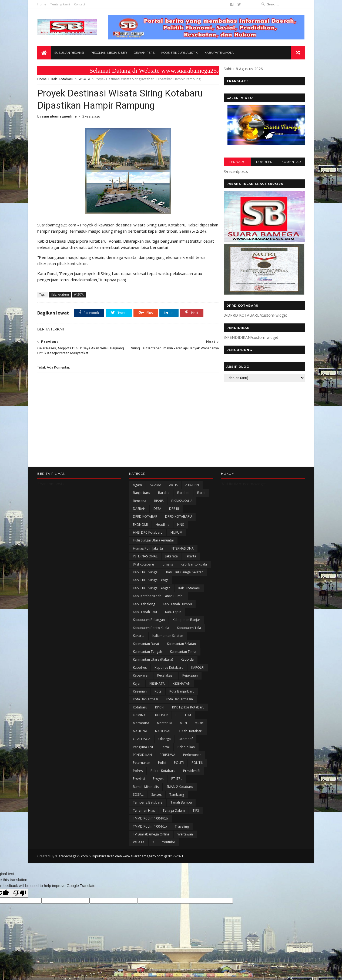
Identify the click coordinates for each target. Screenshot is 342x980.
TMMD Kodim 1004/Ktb (150, 825)
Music (199, 730)
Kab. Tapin (173, 619)
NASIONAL (163, 738)
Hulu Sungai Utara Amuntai (153, 547)
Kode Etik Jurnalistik (180, 53)
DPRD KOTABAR (145, 524)
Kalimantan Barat (146, 650)
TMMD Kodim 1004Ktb (150, 833)
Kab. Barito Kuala (194, 571)
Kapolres (140, 674)
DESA (157, 515)
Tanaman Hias (144, 817)
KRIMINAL (140, 722)
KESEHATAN (182, 690)
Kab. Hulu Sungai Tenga (151, 587)
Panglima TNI (143, 754)
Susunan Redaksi (69, 53)
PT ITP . (177, 786)
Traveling (182, 833)
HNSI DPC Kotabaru (148, 539)
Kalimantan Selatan (181, 650)
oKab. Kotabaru (191, 738)
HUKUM (176, 539)
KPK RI (160, 714)
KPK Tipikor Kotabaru (188, 714)
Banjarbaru (142, 500)
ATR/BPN (192, 492)
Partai (165, 754)
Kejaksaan (190, 682)
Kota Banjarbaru (182, 698)
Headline (162, 531)
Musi (183, 730)
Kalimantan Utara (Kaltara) (153, 666)
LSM (188, 722)
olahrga (165, 746)
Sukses (156, 801)
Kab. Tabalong (144, 611)
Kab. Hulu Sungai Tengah (152, 595)
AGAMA (155, 492)
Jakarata (172, 563)
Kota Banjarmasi (145, 706)
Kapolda (187, 666)
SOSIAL (138, 801)
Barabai (183, 500)
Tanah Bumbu (181, 809)
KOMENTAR (291, 162)
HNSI (181, 531)
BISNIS (159, 508)
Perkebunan (192, 762)
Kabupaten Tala (189, 635)
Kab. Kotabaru (62, 79)
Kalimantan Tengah (147, 658)
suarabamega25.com (71, 863)
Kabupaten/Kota (219, 53)
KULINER (161, 722)
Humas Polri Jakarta (148, 555)
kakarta (139, 643)
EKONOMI (140, 531)
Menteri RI (165, 730)
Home (42, 4)
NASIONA (140, 738)
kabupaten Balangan (149, 627)
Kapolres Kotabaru (169, 674)
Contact (80, 4)
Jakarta (191, 563)
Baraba (164, 500)
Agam (137, 492)
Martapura (141, 730)
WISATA (84, 79)
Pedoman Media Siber (109, 53)
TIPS (196, 817)
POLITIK (197, 770)
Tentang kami (60, 4)
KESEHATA (157, 690)
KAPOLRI (198, 674)
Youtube (169, 849)
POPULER (264, 162)
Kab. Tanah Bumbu (177, 611)
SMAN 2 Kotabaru (180, 793)
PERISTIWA (167, 762)
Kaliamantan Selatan (168, 643)
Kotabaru (140, 714)
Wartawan (185, 841)
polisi (162, 770)
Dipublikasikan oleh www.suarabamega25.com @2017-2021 (138, 863)
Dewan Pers (144, 53)
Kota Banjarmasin (179, 706)
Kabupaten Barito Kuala (151, 635)
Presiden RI (192, 777)
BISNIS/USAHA (182, 508)
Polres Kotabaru (163, 777)
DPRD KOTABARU (178, 524)
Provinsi (139, 786)
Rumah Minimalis (146, 793)
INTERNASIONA (182, 555)
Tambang (177, 801)
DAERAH (139, 515)
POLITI (179, 770)
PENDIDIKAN (142, 762)
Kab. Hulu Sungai (146, 579)
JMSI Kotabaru (143, 571)
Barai (201, 500)
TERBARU (237, 162)
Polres (138, 777)
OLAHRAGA (142, 746)
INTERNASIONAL (145, 563)
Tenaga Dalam (174, 817)
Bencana (140, 508)
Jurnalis (167, 571)
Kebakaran (141, 682)
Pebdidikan (186, 754)
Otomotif (186, 746)
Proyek (158, 786)
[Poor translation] (20, 900)
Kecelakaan (166, 682)
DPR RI (174, 515)
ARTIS (173, 492)
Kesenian (140, 698)
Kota (158, 698)
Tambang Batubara (148, 809)
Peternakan (142, 770)
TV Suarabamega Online (151, 841)
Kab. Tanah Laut (145, 619)
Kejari (137, 690)
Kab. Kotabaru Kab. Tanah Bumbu (159, 603)
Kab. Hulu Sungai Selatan (185, 579)
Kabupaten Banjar (186, 627)
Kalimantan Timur (183, 658)
